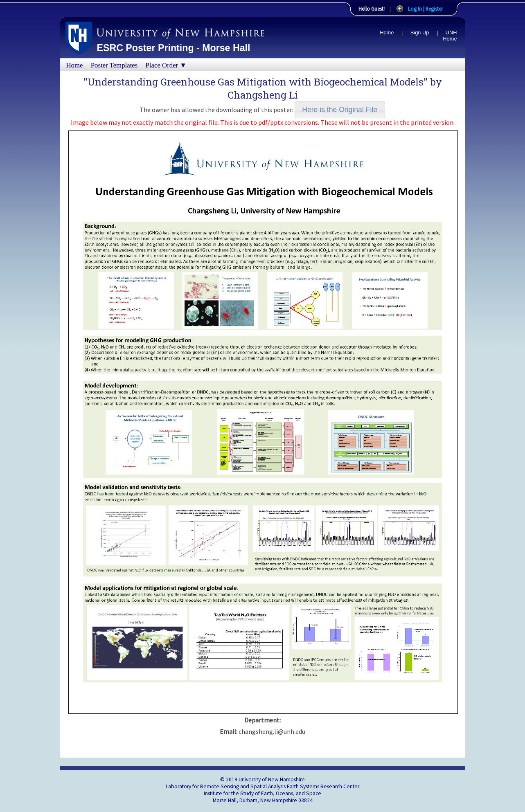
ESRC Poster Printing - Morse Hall (174, 48)
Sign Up (420, 33)
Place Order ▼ (166, 65)
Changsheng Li (263, 95)
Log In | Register (425, 9)
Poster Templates (114, 65)
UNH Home (450, 36)
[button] (340, 110)
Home (387, 33)
